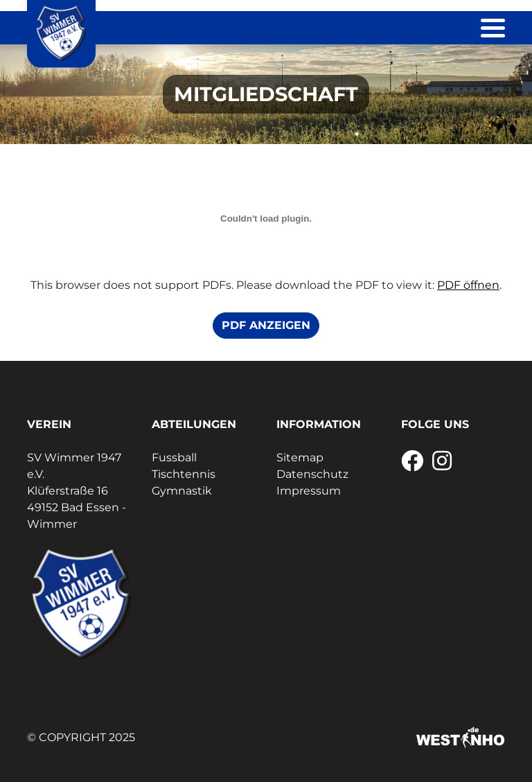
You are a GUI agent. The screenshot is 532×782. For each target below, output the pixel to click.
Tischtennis (184, 474)
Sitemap (300, 457)
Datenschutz (312, 474)
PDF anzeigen (266, 325)
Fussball (174, 457)
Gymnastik (182, 491)
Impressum (309, 491)
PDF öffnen (468, 285)
